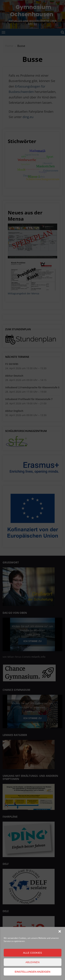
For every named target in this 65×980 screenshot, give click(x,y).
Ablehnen (32, 962)
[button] (60, 931)
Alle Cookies (32, 953)
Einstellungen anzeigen (32, 972)
